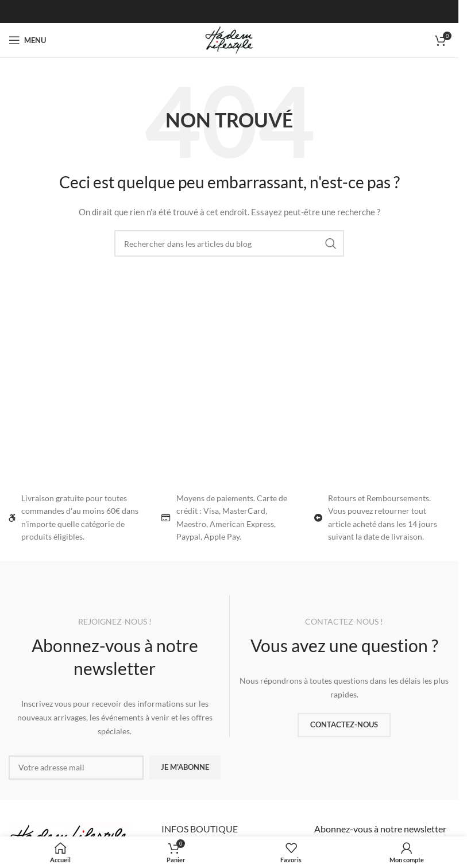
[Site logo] (229, 39)
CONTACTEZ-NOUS (344, 724)
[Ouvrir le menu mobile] (27, 40)
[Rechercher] (229, 243)
